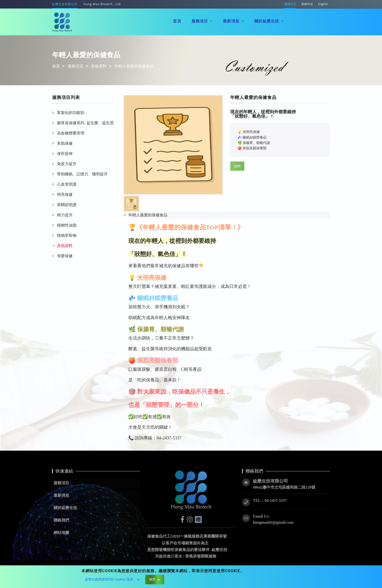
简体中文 (307, 4)
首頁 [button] (177, 21)
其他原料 (99, 66)
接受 (154, 579)
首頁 (56, 66)
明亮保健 (65, 194)
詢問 (237, 166)
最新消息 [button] (234, 21)
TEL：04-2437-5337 (270, 500)
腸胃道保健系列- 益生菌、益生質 (85, 123)
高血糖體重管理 (71, 133)
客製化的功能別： (73, 113)
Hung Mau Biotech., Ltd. (103, 4)
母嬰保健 (65, 256)
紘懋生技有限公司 (65, 4)
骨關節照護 (67, 205)
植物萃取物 (67, 235)
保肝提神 (65, 153)
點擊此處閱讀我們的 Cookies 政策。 (112, 579)
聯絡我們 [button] (302, 17)
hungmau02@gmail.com (273, 522)
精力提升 (65, 215)
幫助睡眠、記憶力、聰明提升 (82, 174)
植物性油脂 (67, 225)
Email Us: (261, 516)
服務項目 (76, 66)
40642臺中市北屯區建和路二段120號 (284, 487)
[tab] (229, 215)
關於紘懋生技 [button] (269, 21)
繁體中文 (290, 4)
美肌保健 (65, 143)
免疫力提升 (67, 164)
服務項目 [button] (202, 21)
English (323, 4)
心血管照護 (67, 184)
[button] (96, 508)
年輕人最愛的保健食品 (148, 215)
